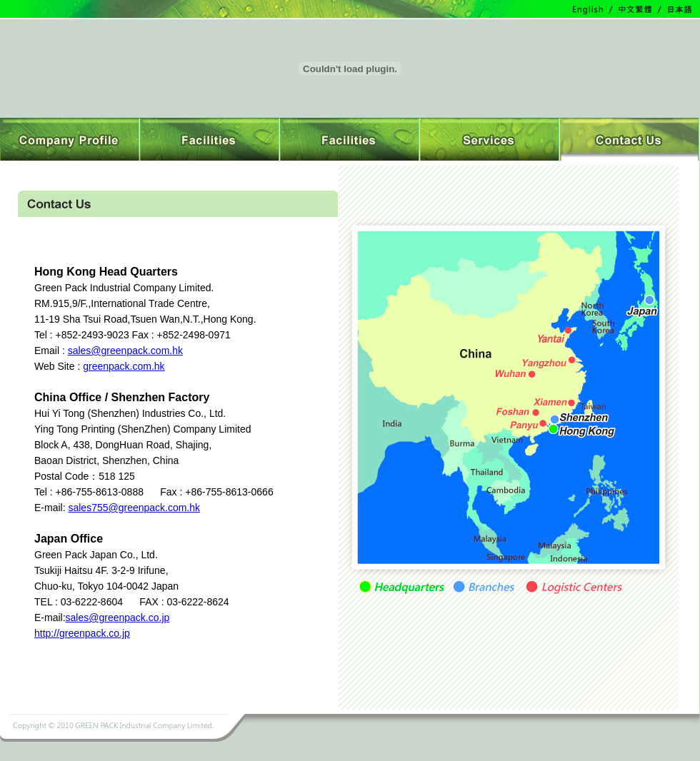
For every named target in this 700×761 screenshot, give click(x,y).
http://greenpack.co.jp (82, 633)
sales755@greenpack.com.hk (134, 508)
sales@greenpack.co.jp (118, 618)
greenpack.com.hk (124, 366)
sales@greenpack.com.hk (125, 351)
